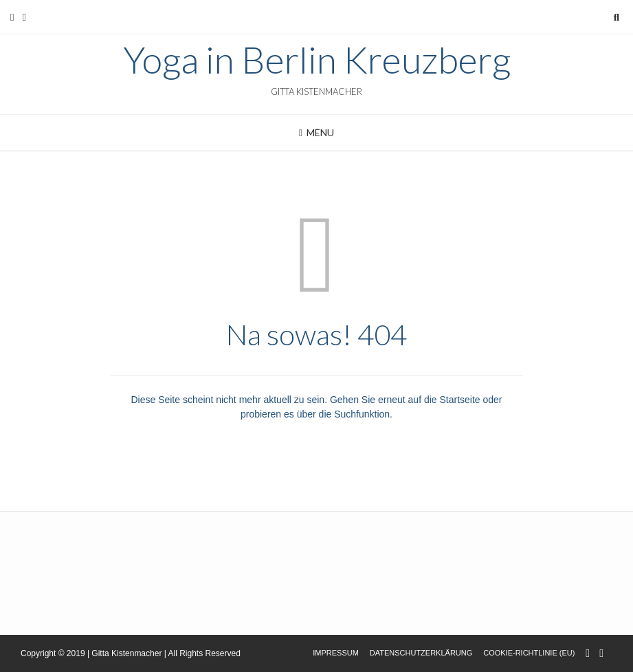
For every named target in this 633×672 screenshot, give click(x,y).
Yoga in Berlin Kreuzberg (317, 60)
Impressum (336, 653)
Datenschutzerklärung (421, 653)
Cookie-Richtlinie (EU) (529, 653)
